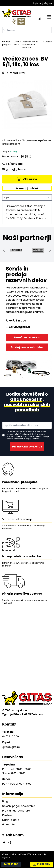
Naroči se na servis (27, 337)
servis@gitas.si (18, 327)
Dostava (8, 815)
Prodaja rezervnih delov (27, 347)
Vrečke (48, 42)
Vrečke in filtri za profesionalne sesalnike (30, 45)
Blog (5, 801)
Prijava (48, 3)
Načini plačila (11, 820)
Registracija (38, 3)
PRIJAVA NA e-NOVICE (27, 447)
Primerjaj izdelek (27, 188)
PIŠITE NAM (42, 864)
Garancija (9, 824)
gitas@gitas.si (14, 169)
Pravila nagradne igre (16, 811)
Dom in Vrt (17, 43)
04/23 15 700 (12, 164)
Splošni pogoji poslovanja (19, 806)
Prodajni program (7, 43)
